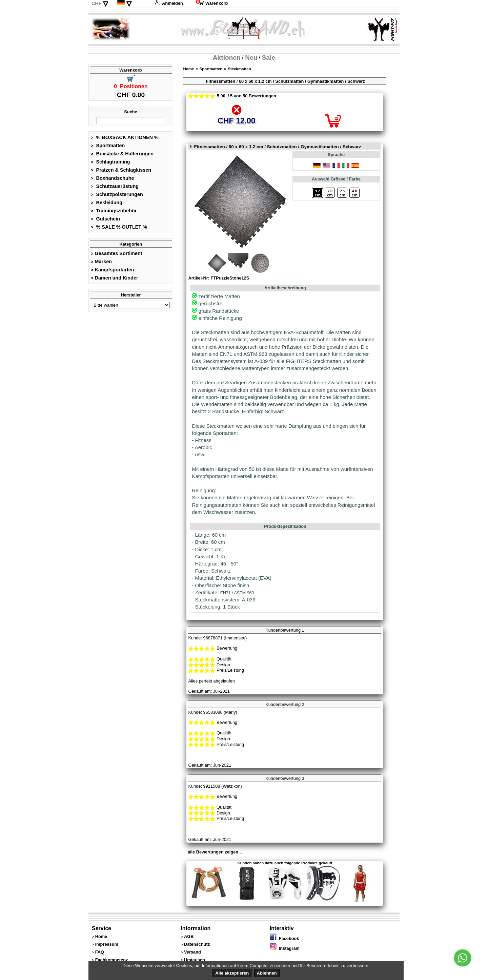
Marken (101, 262)
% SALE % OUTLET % (119, 227)
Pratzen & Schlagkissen (121, 170)
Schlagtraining (110, 162)
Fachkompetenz (112, 960)
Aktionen (227, 57)
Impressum (107, 944)
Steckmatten (239, 69)
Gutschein (105, 219)
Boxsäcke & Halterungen (122, 154)
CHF (97, 3)
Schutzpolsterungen (117, 194)
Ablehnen (267, 973)
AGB (189, 936)
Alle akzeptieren (232, 973)
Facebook (284, 938)
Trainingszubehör (114, 211)
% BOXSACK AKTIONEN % (125, 137)
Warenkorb (212, 3)
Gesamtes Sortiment (117, 253)
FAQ (100, 952)
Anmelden (169, 3)
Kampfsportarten (113, 270)
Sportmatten (108, 146)
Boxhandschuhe (113, 178)
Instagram (285, 948)
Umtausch (195, 960)
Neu (251, 57)
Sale (269, 57)
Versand (192, 952)
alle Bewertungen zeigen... (215, 852)
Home (188, 69)
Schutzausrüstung (115, 186)
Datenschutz (197, 944)
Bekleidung (107, 203)
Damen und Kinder (115, 278)
